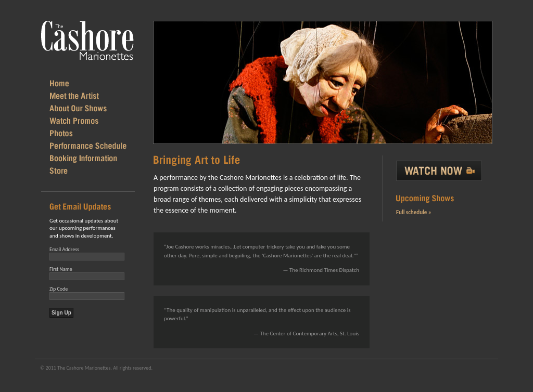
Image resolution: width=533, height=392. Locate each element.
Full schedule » (414, 212)
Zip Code (59, 289)
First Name (61, 269)
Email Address (64, 249)
